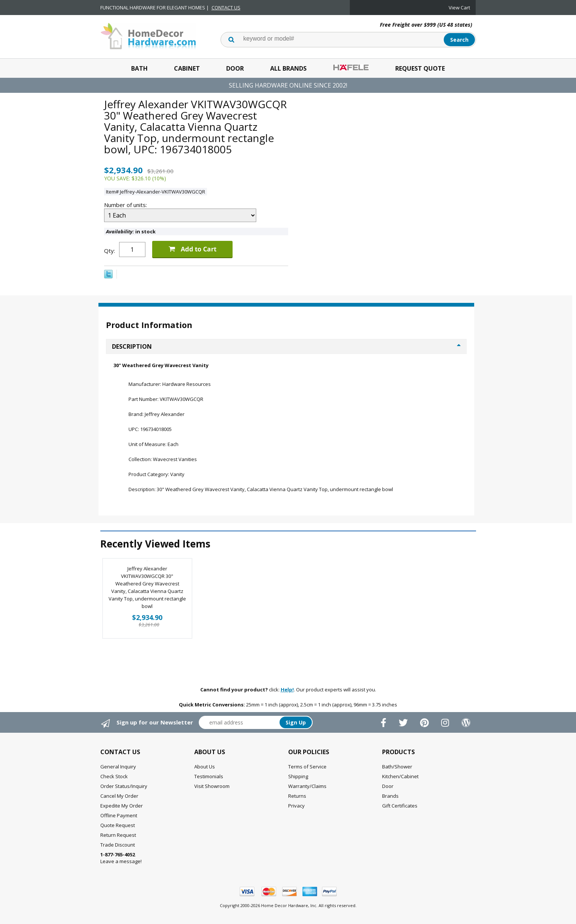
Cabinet (187, 68)
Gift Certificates (400, 806)
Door (235, 68)
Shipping (298, 776)
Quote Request (118, 825)
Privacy (296, 806)
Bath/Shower (397, 767)
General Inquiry (118, 767)
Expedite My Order (122, 806)
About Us (205, 767)
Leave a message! (121, 858)
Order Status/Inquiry (124, 786)
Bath (139, 68)
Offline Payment (119, 815)
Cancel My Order (119, 796)
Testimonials (209, 776)
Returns (297, 796)
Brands (390, 796)
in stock (131, 231)
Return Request (118, 835)
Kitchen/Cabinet (400, 776)
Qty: (110, 251)
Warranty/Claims (307, 786)
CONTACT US (226, 8)
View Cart (459, 8)
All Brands (288, 68)
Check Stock (114, 776)
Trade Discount (118, 845)
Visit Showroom (212, 786)
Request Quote (420, 68)
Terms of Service (307, 767)
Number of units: (126, 205)
